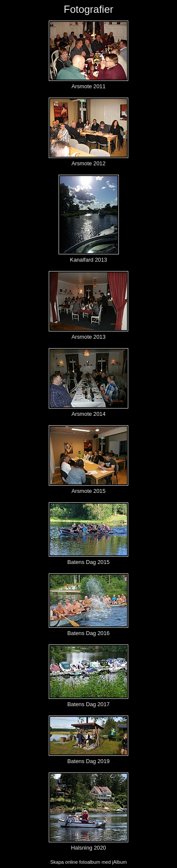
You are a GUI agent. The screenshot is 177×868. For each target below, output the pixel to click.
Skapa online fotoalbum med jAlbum (88, 862)
